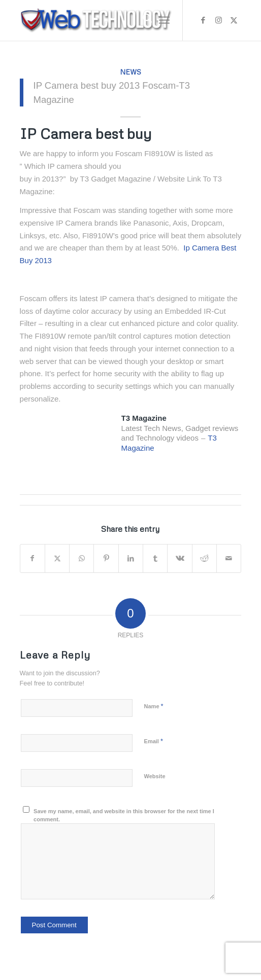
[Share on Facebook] (32, 558)
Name (154, 706)
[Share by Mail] (229, 558)
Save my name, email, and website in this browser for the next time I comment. (124, 815)
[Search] (142, 20)
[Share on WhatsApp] (81, 558)
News (130, 72)
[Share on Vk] (180, 558)
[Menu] (164, 20)
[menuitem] (142, 20)
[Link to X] (234, 20)
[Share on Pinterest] (106, 558)
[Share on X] (57, 558)
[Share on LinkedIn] (131, 558)
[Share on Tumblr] (155, 558)
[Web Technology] (109, 20)
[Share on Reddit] (204, 558)
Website (155, 776)
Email (154, 741)
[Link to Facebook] (203, 20)
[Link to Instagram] (218, 20)
